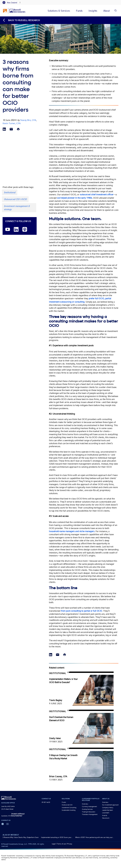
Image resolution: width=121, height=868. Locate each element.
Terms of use (61, 844)
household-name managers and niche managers (72, 531)
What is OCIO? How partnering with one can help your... (95, 837)
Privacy (70, 844)
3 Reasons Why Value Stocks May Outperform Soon (21, 837)
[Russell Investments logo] (14, 11)
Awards (105, 815)
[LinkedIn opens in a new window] (16, 230)
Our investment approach (110, 805)
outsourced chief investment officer (97, 194)
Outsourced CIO (67, 805)
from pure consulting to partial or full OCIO (81, 611)
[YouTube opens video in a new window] (8, 230)
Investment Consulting (69, 808)
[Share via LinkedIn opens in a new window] (4, 129)
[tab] (11, 3)
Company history (108, 808)
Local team (106, 813)
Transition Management (90, 814)
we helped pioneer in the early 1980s (75, 198)
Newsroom (106, 818)
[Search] (115, 11)
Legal (54, 844)
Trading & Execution (89, 812)
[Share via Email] (11, 129)
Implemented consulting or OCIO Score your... (57, 837)
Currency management (89, 807)
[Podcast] (25, 230)
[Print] (18, 129)
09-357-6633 (46, 802)
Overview (85, 804)
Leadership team (107, 810)
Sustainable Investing (69, 810)
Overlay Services (87, 809)
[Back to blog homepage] (21, 20)
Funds (64, 802)
